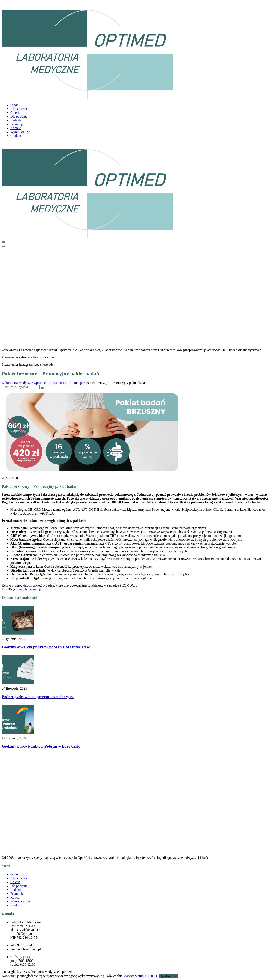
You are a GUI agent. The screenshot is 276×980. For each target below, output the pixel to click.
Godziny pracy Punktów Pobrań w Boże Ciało (41, 746)
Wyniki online (20, 132)
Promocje (17, 124)
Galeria (15, 113)
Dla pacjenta (19, 116)
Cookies (16, 136)
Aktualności (19, 109)
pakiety (23, 589)
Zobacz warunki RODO (141, 976)
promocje (35, 589)
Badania (16, 120)
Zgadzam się (169, 976)
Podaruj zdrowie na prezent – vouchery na (38, 697)
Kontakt (16, 128)
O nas (14, 105)
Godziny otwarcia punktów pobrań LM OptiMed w (46, 647)
